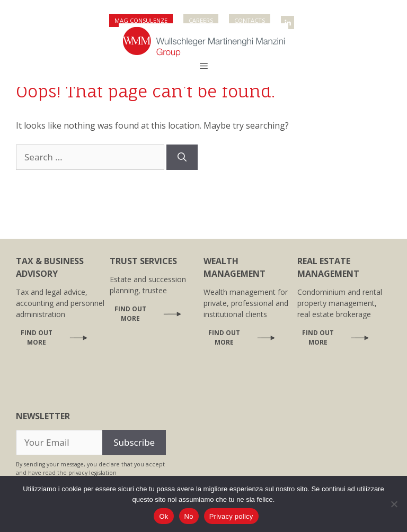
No (189, 516)
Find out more (37, 337)
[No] (394, 504)
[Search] (182, 157)
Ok (163, 516)
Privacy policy (231, 516)
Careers (201, 20)
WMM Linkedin (288, 19)
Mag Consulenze (141, 20)
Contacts (250, 20)
